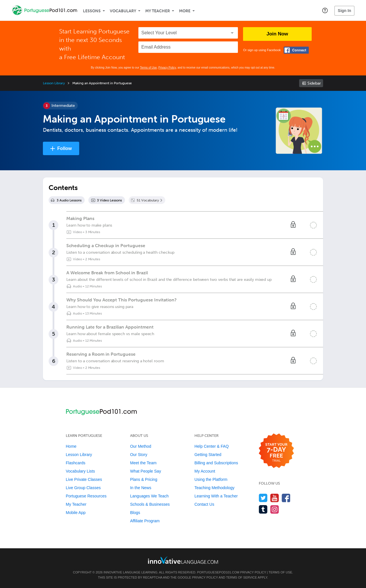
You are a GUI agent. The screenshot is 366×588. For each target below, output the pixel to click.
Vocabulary (123, 11)
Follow (64, 148)
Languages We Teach (149, 496)
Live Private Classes (84, 479)
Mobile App (76, 513)
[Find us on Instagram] (275, 509)
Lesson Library (54, 83)
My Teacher (158, 11)
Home (71, 446)
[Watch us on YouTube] (275, 498)
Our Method (141, 446)
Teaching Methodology (214, 488)
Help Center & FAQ (212, 446)
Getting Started (208, 455)
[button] (325, 10)
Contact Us (204, 504)
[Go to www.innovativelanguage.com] (183, 560)
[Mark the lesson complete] (313, 225)
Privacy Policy (167, 68)
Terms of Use (148, 68)
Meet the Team (143, 463)
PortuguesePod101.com (218, 572)
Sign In (344, 11)
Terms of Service (242, 577)
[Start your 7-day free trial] (276, 451)
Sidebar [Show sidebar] (314, 83)
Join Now (277, 34)
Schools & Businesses (150, 504)
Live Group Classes (83, 488)
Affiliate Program (145, 521)
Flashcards (75, 463)
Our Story (139, 455)
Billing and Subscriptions (216, 463)
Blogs (135, 513)
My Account (205, 471)
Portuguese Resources (86, 496)
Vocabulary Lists (80, 471)
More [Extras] (185, 11)
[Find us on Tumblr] (263, 509)
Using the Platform (211, 479)
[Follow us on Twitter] (263, 498)
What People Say (146, 471)
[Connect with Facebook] (296, 50)
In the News (141, 488)
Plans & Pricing (144, 479)
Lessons (92, 11)
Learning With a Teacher (216, 496)
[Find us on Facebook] (286, 498)
